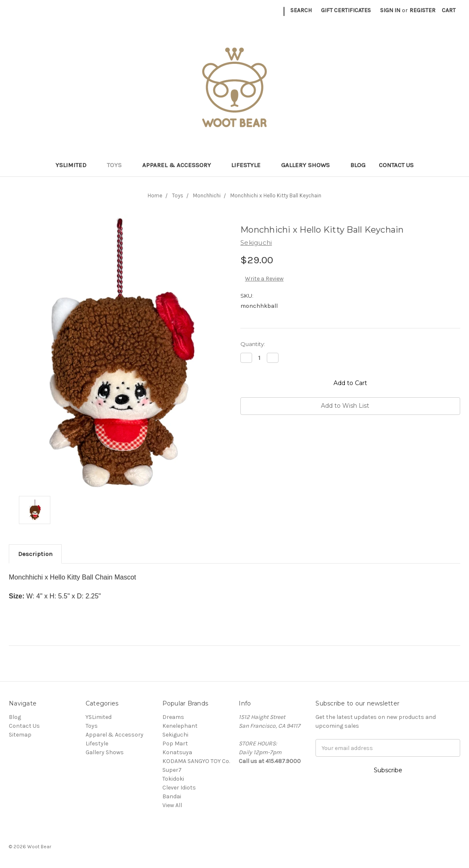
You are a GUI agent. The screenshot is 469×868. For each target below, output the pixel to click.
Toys (118, 165)
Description (35, 554)
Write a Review (264, 279)
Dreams (173, 717)
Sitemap (20, 735)
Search (301, 10)
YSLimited (74, 165)
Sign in (390, 10)
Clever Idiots (179, 788)
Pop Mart (175, 743)
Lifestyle (249, 165)
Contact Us (396, 165)
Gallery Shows (309, 165)
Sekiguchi (175, 735)
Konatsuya (177, 752)
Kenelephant (180, 726)
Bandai (172, 796)
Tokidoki (173, 779)
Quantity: (253, 344)
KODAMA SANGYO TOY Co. (196, 761)
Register (422, 10)
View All (172, 805)
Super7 (172, 770)
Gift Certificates (346, 10)
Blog (358, 165)
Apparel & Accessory (180, 165)
